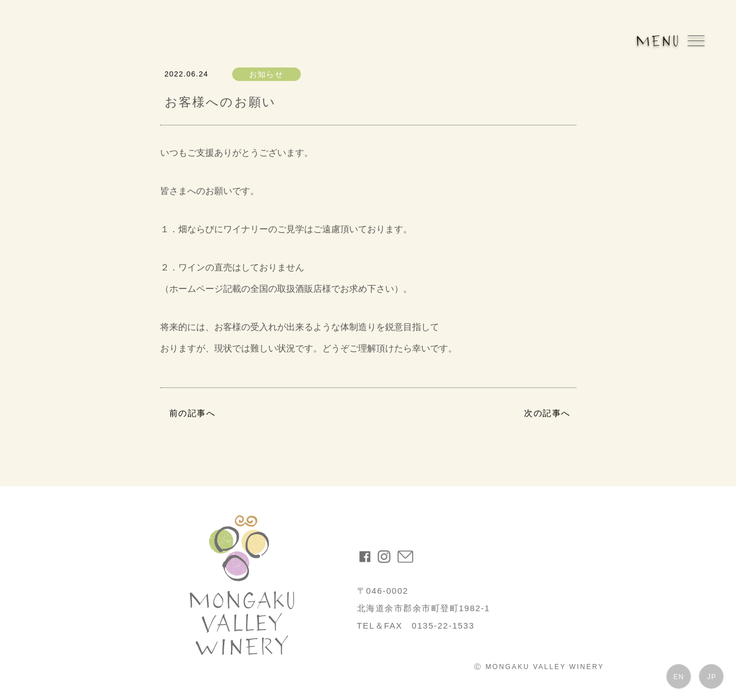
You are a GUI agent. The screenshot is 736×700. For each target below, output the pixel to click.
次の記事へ (547, 413)
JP (712, 677)
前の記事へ (193, 413)
